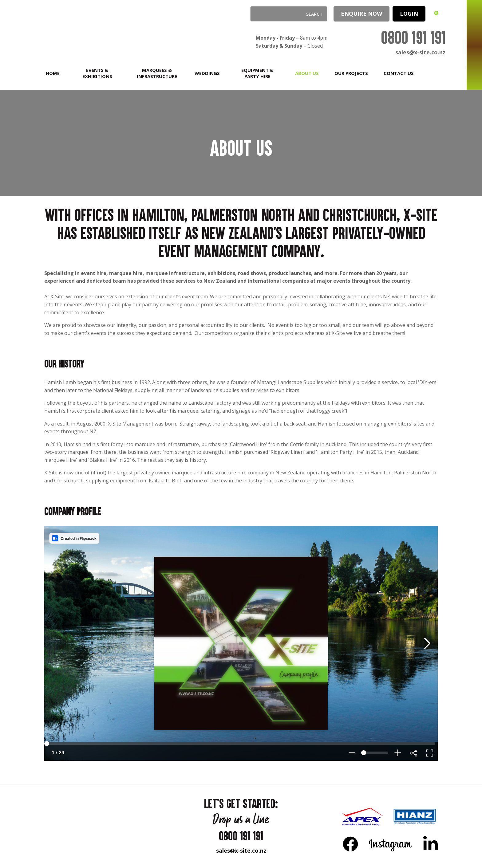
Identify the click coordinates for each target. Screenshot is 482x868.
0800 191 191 (413, 37)
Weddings (207, 73)
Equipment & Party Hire (257, 73)
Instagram (391, 844)
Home (53, 73)
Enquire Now (361, 14)
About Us (307, 73)
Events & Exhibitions (97, 73)
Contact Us (399, 73)
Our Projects (351, 73)
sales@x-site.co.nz (420, 52)
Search (258, 14)
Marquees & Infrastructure (157, 73)
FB (350, 844)
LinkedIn (430, 844)
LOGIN (409, 14)
